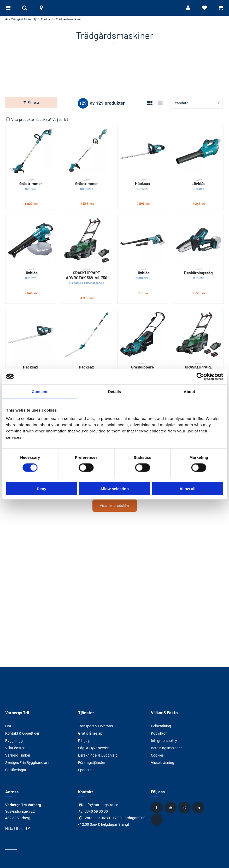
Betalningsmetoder (166, 748)
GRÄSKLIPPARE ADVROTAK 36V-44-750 (86, 275)
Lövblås (198, 183)
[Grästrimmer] (31, 150)
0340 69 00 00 (96, 811)
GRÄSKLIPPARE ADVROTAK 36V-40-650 (198, 369)
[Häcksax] (143, 150)
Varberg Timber (18, 755)
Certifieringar (16, 770)
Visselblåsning (163, 763)
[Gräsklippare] (143, 333)
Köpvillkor (159, 733)
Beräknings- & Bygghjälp (98, 755)
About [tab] (190, 392)
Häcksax (143, 183)
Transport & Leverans (95, 726)
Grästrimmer (31, 183)
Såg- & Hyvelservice (94, 748)
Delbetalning (161, 726)
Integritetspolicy (164, 741)
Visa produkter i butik (26, 118)
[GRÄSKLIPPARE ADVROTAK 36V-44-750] (86, 239)
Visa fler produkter (115, 504)
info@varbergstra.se (101, 805)
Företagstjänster (92, 763)
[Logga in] (183, 8)
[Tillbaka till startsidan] (115, 8)
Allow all (188, 488)
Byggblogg (14, 741)
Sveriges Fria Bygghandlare (27, 763)
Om (8, 726)
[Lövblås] (198, 150)
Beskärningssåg (198, 273)
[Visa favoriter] (202, 8)
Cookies (157, 755)
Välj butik (59, 118)
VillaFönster (15, 748)
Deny (42, 488)
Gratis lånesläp (90, 733)
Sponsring (86, 770)
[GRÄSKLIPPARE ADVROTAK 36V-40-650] (198, 333)
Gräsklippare (143, 367)
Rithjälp (84, 741)
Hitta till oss (15, 829)
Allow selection (114, 488)
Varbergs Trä (17, 713)
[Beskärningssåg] (198, 239)
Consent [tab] (40, 392)
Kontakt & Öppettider (22, 733)
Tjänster (86, 713)
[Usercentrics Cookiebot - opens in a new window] (200, 377)
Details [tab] (115, 392)
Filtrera (33, 103)
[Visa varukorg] (220, 8)
